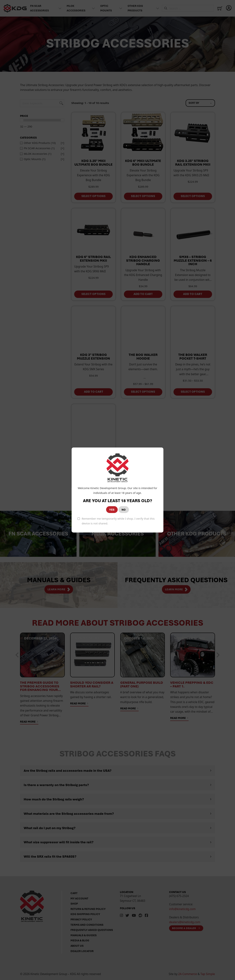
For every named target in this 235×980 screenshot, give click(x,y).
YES (112, 510)
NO (124, 510)
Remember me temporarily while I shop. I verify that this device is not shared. (118, 521)
